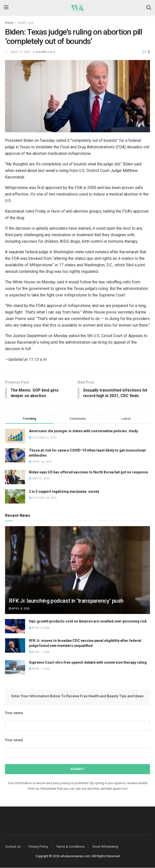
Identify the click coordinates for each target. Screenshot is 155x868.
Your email (14, 740)
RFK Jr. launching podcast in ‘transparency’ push (66, 601)
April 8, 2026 (19, 609)
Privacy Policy (38, 847)
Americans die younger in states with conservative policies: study (83, 431)
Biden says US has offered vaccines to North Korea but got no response (88, 472)
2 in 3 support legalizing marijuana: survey (64, 492)
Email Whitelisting (105, 847)
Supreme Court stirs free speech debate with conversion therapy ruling (88, 663)
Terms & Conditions (70, 847)
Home (9, 23)
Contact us (13, 847)
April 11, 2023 (21, 52)
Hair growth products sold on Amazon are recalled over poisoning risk (88, 622)
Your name (14, 713)
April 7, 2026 (39, 653)
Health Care (26, 23)
